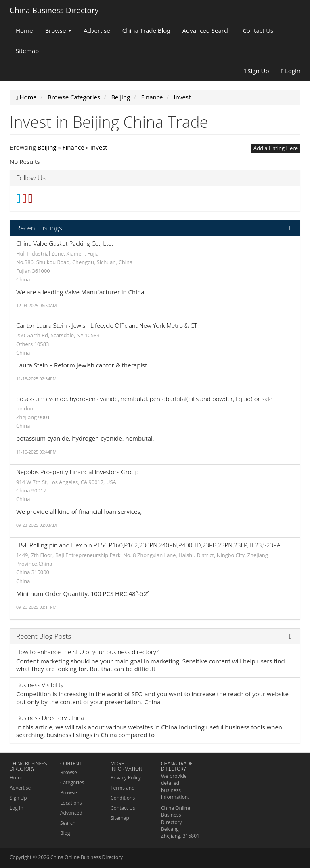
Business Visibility (40, 685)
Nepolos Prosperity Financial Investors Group (77, 472)
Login (291, 71)
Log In (17, 808)
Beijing (47, 147)
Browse (58, 30)
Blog (65, 833)
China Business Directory (54, 10)
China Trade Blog (146, 30)
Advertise (97, 30)
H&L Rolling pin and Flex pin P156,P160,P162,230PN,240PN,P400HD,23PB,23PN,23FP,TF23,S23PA (148, 545)
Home (24, 30)
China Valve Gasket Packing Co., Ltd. (65, 243)
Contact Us (258, 30)
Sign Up (257, 71)
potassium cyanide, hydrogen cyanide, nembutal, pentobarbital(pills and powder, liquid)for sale (144, 399)
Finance (73, 147)
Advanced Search (207, 30)
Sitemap (27, 51)
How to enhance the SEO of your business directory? (87, 652)
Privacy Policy (126, 778)
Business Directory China (50, 718)
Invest (99, 147)
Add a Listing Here (276, 148)
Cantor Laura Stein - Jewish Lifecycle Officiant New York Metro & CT (107, 325)
